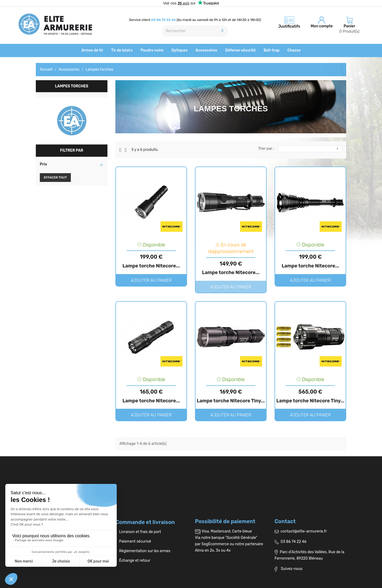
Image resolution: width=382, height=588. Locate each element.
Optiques (179, 50)
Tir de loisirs (122, 50)
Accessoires (206, 50)
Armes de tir (92, 50)
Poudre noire (152, 50)
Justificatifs (289, 26)
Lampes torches (71, 86)
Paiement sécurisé (133, 541)
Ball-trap (272, 50)
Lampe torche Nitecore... (151, 266)
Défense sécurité (240, 50)
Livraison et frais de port (138, 532)
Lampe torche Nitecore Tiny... (231, 401)
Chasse (294, 50)
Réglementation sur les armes (143, 551)
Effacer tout (55, 177)
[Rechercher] (195, 31)
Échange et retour (133, 561)
